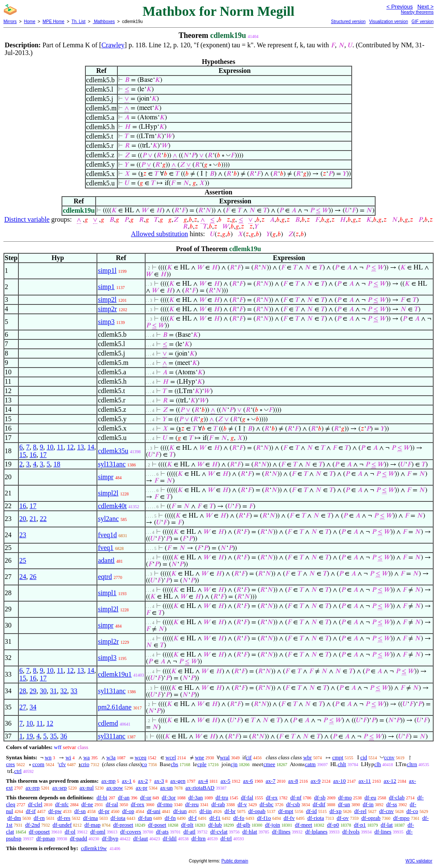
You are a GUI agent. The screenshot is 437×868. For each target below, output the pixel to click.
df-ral (112, 804)
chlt (342, 764)
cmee (269, 764)
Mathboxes (104, 22)
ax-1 (127, 781)
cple (202, 764)
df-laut (141, 838)
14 (91, 447)
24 (23, 577)
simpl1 (107, 593)
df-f (192, 818)
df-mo (345, 797)
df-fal (247, 797)
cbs (174, 764)
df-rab (218, 804)
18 (57, 464)
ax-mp (109, 781)
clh (378, 764)
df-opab (257, 811)
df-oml (98, 832)
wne (200, 757)
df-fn (170, 818)
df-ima (91, 818)
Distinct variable (27, 219)
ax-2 (143, 781)
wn (48, 757)
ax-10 (340, 781)
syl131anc (112, 464)
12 (70, 447)
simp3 (106, 322)
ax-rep (33, 788)
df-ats (162, 832)
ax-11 (365, 781)
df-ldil (170, 838)
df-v (242, 804)
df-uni (154, 811)
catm (310, 764)
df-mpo (401, 818)
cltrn (412, 764)
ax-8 (293, 781)
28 (23, 691)
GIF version (422, 22)
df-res (64, 818)
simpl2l (108, 493)
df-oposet (39, 832)
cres (10, 764)
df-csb (293, 804)
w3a (111, 757)
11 (60, 447)
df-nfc (62, 804)
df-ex (272, 797)
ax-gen (178, 781)
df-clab (397, 797)
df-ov (343, 818)
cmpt (338, 757)
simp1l (107, 271)
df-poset (157, 825)
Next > (425, 7)
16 (33, 455)
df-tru (222, 797)
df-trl (226, 838)
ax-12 (390, 781)
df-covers (131, 832)
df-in (368, 804)
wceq (141, 757)
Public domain (235, 861)
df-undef (62, 825)
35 (53, 736)
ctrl (18, 771)
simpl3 (107, 658)
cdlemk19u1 (115, 674)
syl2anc (108, 519)
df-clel (35, 804)
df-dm (14, 818)
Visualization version (389, 22)
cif (249, 757)
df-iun (180, 811)
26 (33, 577)
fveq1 (105, 548)
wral (225, 757)
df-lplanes (316, 832)
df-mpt (286, 811)
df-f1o (264, 818)
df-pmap (46, 838)
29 (33, 691)
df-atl (189, 832)
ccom (38, 764)
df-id (311, 811)
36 (64, 736)
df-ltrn (199, 838)
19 (29, 736)
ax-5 (226, 781)
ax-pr (141, 788)
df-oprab (371, 818)
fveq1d (107, 535)
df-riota (316, 818)
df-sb (320, 797)
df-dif (319, 804)
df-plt (187, 825)
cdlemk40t (112, 506)
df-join (272, 825)
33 (74, 691)
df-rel (360, 811)
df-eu (370, 797)
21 (33, 519)
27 (23, 707)
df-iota (118, 818)
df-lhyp (110, 838)
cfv (63, 764)
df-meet (303, 825)
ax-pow (115, 788)
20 (23, 519)
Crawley (113, 45)
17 (43, 455)
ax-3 (159, 781)
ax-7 (270, 781)
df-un (344, 804)
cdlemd (108, 723)
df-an (124, 797)
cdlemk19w (94, 848)
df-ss (392, 804)
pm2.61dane (115, 707)
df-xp (335, 811)
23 (23, 535)
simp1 (106, 287)
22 (43, 519)
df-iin (205, 811)
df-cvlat (219, 832)
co (144, 764)
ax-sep (60, 788)
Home (30, 22)
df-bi (102, 797)
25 (23, 560)
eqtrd (105, 577)
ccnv (389, 757)
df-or (146, 797)
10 (50, 447)
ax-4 (203, 781)
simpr (105, 477)
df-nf (296, 797)
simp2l (107, 299)
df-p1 (360, 825)
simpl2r (108, 641)
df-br (230, 811)
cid (364, 757)
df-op (128, 811)
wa (86, 757)
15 (23, 455)
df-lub (215, 825)
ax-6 (248, 781)
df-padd (79, 838)
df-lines (383, 832)
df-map (93, 825)
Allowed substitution (160, 234)
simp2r (107, 309)
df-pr (104, 811)
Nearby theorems (417, 12)
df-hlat (250, 832)
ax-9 (316, 781)
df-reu (192, 804)
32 (64, 691)
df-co (412, 811)
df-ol (70, 832)
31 (53, 691)
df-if (31, 811)
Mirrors (10, 22)
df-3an (195, 797)
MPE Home (54, 22)
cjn (234, 764)
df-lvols (351, 832)
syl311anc (111, 736)
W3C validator (419, 861)
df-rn (39, 818)
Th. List (79, 22)
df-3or (169, 797)
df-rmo (165, 804)
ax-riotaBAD (200, 788)
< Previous (399, 7)
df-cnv (387, 811)
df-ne (87, 804)
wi (68, 757)
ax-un (166, 788)
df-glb (243, 825)
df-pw (55, 811)
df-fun (145, 818)
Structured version (348, 22)
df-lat (387, 825)
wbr (307, 757)
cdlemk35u (113, 451)
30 (43, 691)
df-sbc (267, 804)
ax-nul (86, 788)
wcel (171, 757)
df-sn (80, 811)
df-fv (289, 818)
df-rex (137, 804)
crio (85, 764)
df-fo (239, 818)
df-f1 (215, 818)
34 (33, 707)
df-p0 (333, 825)
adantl (106, 560)
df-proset (123, 825)
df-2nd (33, 825)
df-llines (281, 832)
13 (81, 447)
